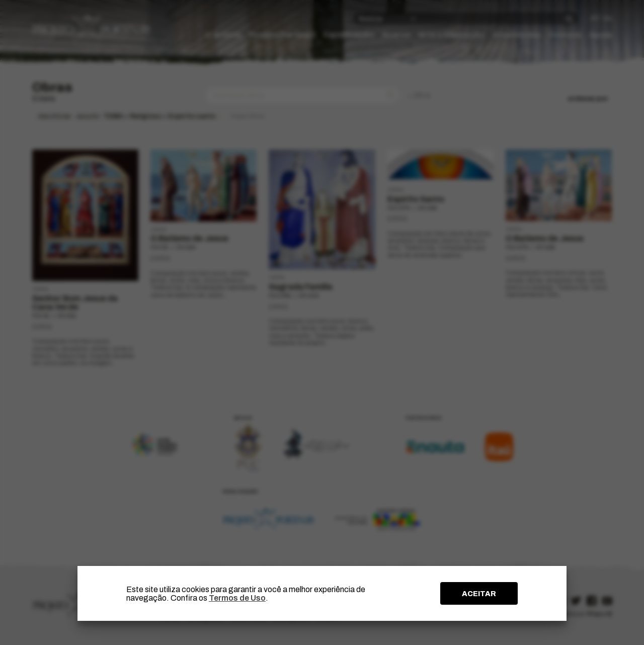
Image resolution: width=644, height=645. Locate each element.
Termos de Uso (237, 598)
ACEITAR (479, 594)
